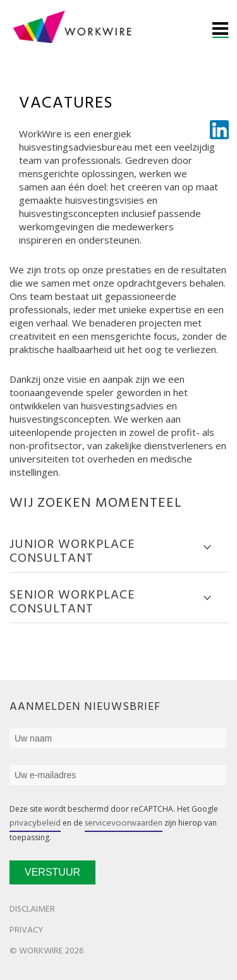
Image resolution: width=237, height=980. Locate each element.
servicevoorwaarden (124, 823)
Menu (221, 30)
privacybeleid (35, 823)
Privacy (27, 930)
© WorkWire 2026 (46, 951)
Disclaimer (32, 909)
